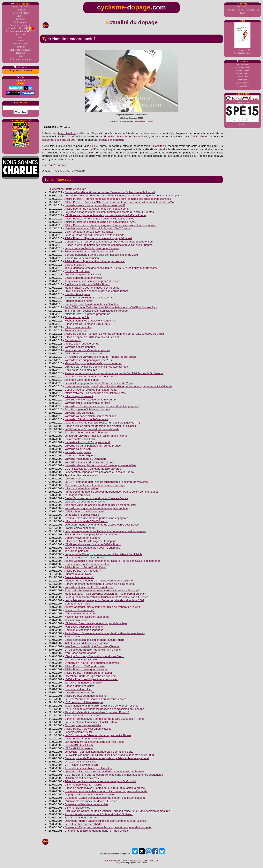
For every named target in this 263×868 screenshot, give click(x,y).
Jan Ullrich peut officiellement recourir (88, 409)
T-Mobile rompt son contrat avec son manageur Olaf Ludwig (101, 781)
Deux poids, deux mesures (81, 370)
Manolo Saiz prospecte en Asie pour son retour (93, 363)
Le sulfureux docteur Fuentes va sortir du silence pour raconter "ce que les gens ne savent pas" (123, 196)
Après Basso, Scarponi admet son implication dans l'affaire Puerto (105, 633)
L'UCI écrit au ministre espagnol (84, 702)
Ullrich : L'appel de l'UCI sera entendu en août (93, 337)
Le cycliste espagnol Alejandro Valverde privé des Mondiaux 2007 (104, 600)
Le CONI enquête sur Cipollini (83, 274)
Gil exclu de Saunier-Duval (81, 762)
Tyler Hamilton (67, 133)
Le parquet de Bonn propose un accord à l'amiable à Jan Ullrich (103, 554)
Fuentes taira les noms (79, 301)
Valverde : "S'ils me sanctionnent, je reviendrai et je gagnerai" (102, 406)
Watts (21, 37)
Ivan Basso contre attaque (81, 653)
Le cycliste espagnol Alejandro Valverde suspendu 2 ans (99, 383)
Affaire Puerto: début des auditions (85, 696)
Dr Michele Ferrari (242, 67)
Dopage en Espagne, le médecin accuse (89, 794)
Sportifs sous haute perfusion (82, 818)
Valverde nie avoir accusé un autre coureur (91, 400)
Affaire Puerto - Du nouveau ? (83, 571)
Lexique (21, 19)
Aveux (20, 41)
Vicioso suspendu (75, 265)
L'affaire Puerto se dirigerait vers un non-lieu (92, 679)
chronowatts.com (242, 99)
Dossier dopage (20, 13)
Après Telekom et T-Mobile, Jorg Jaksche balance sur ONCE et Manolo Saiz (111, 307)
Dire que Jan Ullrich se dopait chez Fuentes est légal (97, 367)
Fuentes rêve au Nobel (79, 574)
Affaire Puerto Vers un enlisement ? (86, 739)
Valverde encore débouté (80, 347)
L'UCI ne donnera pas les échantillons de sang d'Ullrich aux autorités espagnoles (114, 775)
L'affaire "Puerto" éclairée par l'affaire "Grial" (91, 390)
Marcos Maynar (242, 74)
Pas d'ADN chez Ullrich (79, 745)
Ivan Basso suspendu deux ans (84, 627)
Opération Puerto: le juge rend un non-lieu (90, 676)
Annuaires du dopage (21, 25)
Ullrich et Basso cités (77, 808)
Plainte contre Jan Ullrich (80, 439)
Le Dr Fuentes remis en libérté (83, 824)
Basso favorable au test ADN (82, 715)
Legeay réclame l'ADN (78, 732)
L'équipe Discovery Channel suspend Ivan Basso (94, 656)
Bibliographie (21, 22)
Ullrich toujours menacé (79, 396)
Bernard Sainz (243, 77)
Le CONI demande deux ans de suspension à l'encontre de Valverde (106, 482)
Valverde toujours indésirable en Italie (87, 403)
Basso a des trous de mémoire (83, 278)
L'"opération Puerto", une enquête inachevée (92, 663)
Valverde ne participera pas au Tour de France (93, 446)
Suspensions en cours (20, 70)
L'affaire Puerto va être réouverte (85, 511)
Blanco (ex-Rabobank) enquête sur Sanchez (92, 304)
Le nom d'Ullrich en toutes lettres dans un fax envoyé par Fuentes (105, 771)
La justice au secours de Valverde (85, 502)
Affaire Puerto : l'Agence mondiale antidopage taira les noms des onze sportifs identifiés (118, 199)
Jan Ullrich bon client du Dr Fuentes (86, 432)
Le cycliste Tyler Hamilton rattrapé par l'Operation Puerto (99, 752)
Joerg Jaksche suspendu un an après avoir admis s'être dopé (102, 590)
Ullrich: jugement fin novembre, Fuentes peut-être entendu (100, 584)
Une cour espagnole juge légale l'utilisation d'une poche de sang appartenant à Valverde (118, 386)
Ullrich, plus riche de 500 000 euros (86, 521)
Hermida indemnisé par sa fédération (87, 564)
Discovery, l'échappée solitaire (83, 725)
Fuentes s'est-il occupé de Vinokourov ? (89, 251)
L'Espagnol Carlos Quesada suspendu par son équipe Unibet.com (105, 798)
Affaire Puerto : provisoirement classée (88, 729)
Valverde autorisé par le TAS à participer (89, 587)
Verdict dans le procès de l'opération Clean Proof (242, 10)
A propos (21, 80)
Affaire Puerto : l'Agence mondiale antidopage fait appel (98, 238)
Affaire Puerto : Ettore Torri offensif (85, 567)
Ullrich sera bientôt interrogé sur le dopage (91, 541)
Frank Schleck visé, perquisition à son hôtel (91, 534)
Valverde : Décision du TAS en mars (87, 419)
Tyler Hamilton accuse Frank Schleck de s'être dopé (96, 311)
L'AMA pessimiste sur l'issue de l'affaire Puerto (93, 544)
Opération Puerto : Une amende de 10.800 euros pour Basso (102, 525)
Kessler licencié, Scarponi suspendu (87, 617)
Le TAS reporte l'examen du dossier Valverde (92, 429)
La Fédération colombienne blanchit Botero (91, 722)
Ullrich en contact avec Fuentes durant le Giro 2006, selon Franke (105, 719)
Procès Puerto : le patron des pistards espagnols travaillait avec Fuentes (109, 245)
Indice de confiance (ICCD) (21, 31)
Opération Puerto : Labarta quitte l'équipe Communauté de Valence (105, 821)
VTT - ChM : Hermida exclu (81, 765)
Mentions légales (113, 860)
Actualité (21, 10)
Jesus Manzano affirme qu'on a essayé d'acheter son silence (102, 706)
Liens (21, 56)
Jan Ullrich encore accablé (81, 660)
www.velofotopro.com (144, 121)
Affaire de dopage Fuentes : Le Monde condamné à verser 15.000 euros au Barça (114, 334)
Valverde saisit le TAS (78, 449)
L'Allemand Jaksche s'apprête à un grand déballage (96, 623)
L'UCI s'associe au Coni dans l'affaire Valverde (93, 469)
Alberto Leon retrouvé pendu (82, 344)
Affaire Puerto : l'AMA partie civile (85, 666)
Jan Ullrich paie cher (77, 551)
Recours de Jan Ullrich (78, 689)
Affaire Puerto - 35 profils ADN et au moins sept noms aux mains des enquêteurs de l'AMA (119, 202)
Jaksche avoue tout (77, 620)
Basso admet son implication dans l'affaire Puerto (95, 640)
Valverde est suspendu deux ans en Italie (90, 462)
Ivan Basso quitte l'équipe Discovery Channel (92, 646)
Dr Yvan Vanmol (242, 83)
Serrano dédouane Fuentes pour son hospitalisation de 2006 (102, 255)
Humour (21, 53)
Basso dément (73, 636)
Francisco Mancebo (116, 136)
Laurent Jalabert (242, 70)
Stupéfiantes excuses (21, 50)
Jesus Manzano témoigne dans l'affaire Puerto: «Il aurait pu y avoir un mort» (111, 268)
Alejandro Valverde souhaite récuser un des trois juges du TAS (102, 423)
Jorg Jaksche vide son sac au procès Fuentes (92, 281)
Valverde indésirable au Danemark (86, 459)
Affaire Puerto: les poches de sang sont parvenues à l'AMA (100, 222)
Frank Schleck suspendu (80, 528)
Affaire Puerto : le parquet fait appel (86, 669)
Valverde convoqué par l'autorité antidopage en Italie (97, 508)
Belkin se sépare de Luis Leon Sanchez (89, 232)
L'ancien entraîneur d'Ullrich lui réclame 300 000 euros (98, 228)
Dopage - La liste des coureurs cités (87, 804)
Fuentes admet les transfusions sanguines (90, 321)
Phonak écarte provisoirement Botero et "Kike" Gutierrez (99, 814)
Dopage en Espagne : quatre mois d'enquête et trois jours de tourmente (108, 827)
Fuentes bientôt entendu (80, 577)
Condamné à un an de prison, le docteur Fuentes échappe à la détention (109, 242)
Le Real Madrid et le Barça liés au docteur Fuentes (96, 699)
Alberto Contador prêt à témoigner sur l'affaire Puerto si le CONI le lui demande (113, 561)
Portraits (20, 34)
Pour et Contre (21, 44)
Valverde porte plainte (78, 452)
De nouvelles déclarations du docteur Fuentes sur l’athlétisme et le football (110, 192)
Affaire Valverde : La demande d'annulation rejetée (95, 393)
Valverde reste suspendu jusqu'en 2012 (89, 360)
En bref (21, 16)
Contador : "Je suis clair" (80, 610)
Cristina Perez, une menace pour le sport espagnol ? (97, 518)
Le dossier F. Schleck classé (82, 515)
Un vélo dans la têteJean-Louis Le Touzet (243, 38)
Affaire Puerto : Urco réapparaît (84, 353)
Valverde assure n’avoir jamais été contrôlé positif (95, 205)
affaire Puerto (200, 136)
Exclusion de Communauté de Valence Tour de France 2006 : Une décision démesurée (118, 811)
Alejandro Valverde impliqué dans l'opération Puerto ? (97, 712)
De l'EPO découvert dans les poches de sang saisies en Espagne (104, 709)
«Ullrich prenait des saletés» (82, 778)
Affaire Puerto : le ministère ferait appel (88, 673)
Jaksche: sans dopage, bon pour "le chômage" (93, 548)
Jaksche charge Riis (77, 317)
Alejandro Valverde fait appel (82, 380)
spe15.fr (242, 115)
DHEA (94, 146)
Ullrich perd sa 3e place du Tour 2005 (87, 324)
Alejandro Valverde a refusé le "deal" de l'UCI (92, 377)
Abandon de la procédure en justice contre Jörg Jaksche (99, 581)
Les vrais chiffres (21, 28)
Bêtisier (21, 47)
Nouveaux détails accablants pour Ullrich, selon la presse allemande (106, 791)
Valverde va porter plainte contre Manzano (90, 416)
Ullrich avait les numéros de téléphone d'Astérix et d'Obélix (100, 426)
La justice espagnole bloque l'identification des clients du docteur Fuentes (109, 212)
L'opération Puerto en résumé (68, 189)
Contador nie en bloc (77, 604)
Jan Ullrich (242, 80)
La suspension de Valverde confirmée (88, 350)
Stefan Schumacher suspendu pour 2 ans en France (96, 498)
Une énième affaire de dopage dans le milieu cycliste (97, 831)
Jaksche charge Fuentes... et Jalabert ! (88, 298)
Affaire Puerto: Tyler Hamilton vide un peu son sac (95, 261)
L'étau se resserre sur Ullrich (82, 613)
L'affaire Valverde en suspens (83, 538)
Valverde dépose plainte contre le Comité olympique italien (100, 465)
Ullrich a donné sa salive (80, 686)
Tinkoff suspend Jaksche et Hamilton (87, 643)
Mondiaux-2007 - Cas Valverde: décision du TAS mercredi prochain (105, 594)
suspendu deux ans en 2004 (59, 140)
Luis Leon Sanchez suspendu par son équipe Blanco (97, 291)
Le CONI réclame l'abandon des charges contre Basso (98, 735)
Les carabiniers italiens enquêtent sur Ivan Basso (95, 742)
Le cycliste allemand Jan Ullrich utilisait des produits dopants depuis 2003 (109, 755)
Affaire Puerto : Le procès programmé (87, 314)
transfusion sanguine (112, 140)
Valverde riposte (74, 479)
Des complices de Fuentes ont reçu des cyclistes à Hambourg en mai (107, 758)
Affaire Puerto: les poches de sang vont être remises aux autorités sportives (110, 225)
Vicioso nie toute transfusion (82, 258)
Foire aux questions (21, 59)
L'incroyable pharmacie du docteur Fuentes (91, 801)
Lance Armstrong (243, 64)
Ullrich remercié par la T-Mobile (84, 785)
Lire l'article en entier (55, 165)
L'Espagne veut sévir (77, 495)
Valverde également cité (79, 692)
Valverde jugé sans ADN (79, 413)
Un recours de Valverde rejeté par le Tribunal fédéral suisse (101, 357)
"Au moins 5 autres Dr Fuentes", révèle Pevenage (95, 485)
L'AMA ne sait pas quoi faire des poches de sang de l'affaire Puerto (105, 215)
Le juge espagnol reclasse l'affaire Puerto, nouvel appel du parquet (105, 531)
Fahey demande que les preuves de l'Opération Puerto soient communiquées (112, 492)
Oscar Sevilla (141, 136)
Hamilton (159, 146)
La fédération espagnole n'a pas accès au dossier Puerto (99, 472)
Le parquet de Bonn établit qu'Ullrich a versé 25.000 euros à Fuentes (106, 597)
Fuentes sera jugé (76, 330)
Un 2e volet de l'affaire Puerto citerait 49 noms (93, 650)
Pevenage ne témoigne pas (81, 455)
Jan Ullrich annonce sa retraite (83, 683)
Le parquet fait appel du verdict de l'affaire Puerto (95, 235)
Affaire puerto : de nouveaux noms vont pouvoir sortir (97, 209)
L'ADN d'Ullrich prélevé (79, 748)
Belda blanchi (73, 340)
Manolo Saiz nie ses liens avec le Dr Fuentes (92, 288)
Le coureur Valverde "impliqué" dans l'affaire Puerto (96, 436)
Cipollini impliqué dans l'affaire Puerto (88, 284)
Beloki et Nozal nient (77, 271)
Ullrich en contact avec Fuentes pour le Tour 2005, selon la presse (105, 788)
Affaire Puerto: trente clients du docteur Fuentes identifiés (99, 219)
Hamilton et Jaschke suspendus (84, 630)
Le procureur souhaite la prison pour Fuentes (92, 248)
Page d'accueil (20, 7)
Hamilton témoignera (77, 294)
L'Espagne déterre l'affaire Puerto (85, 558)
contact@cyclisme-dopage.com (144, 860)
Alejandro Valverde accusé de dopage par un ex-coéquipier (100, 505)
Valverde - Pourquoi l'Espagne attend (87, 442)
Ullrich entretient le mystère (81, 488)
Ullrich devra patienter (78, 327)
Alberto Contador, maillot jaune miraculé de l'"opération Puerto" (103, 607)
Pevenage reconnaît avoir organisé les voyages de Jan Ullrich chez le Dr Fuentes (114, 373)
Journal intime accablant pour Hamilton (88, 768)
